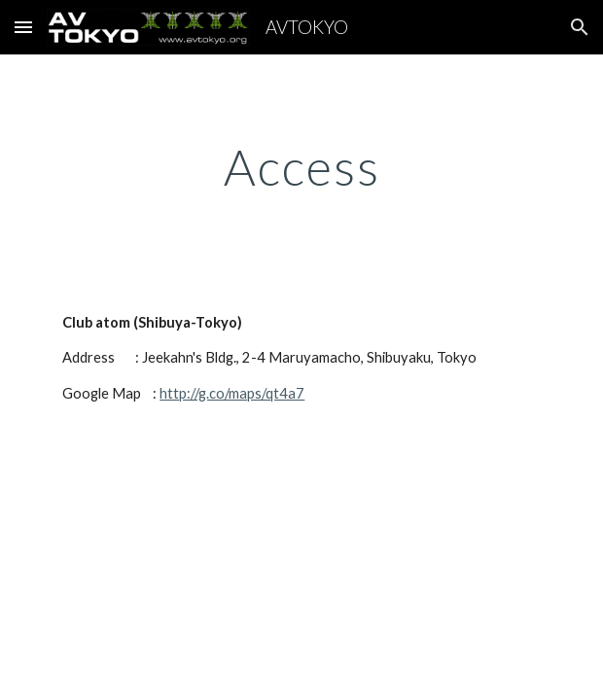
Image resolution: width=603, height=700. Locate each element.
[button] (23, 27)
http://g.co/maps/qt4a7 (232, 393)
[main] (301, 167)
